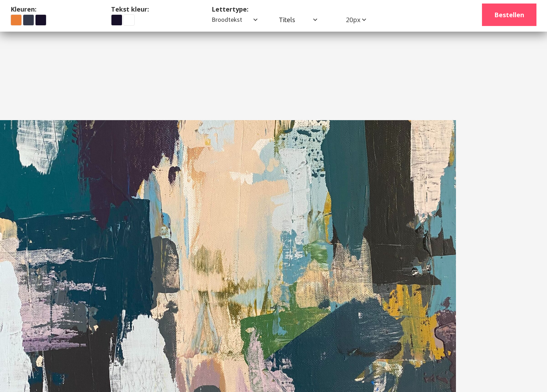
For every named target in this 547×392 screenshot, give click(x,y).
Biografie (214, 53)
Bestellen (509, 15)
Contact (297, 53)
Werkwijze (257, 53)
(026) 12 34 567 (508, 53)
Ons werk (168, 53)
